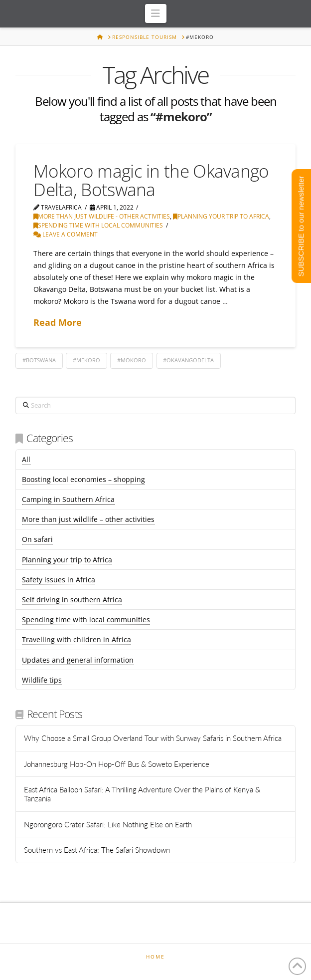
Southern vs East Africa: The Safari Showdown (97, 850)
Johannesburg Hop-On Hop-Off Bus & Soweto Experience (118, 764)
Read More (58, 322)
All (26, 459)
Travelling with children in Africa (77, 639)
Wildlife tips (42, 680)
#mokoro (132, 360)
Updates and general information (78, 660)
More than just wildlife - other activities (102, 216)
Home (155, 957)
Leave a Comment (66, 234)
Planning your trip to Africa (221, 216)
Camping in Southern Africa (68, 499)
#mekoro (86, 360)
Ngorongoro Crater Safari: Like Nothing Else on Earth (108, 824)
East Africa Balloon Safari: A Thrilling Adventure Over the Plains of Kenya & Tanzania (142, 794)
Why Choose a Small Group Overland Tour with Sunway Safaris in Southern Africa (153, 738)
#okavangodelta (188, 360)
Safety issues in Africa (59, 580)
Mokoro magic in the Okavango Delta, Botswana (151, 180)
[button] (156, 13)
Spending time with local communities (98, 225)
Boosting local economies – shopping (83, 479)
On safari (37, 539)
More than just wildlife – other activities (88, 519)
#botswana (39, 360)
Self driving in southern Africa (72, 600)
